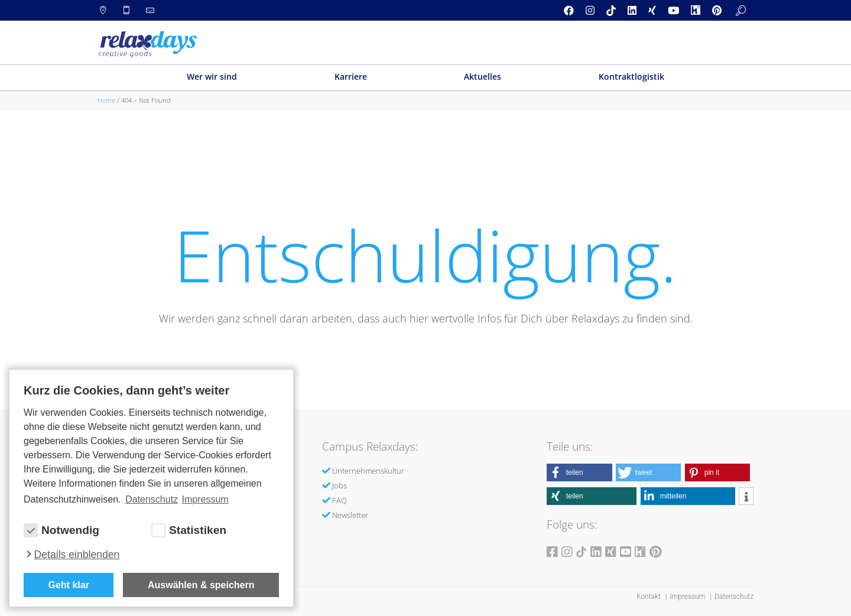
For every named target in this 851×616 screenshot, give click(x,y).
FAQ (340, 500)
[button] (579, 472)
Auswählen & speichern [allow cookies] (201, 585)
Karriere (351, 76)
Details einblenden (77, 555)
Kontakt (649, 597)
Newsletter (350, 515)
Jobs (340, 485)
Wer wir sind (212, 76)
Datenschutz (734, 597)
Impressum (688, 597)
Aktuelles (483, 76)
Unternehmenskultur (368, 471)
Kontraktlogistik (631, 76)
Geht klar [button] (69, 585)
